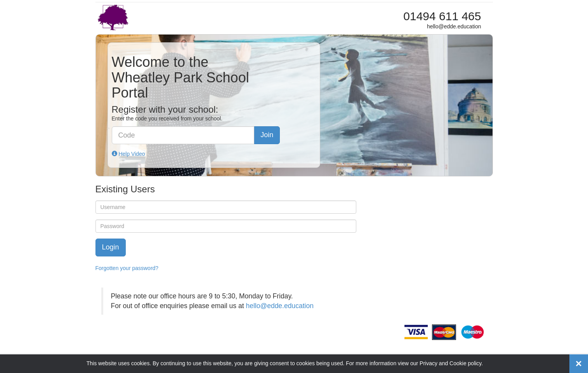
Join (267, 135)
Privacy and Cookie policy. (451, 363)
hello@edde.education (279, 306)
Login (111, 247)
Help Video (128, 154)
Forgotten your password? (127, 268)
